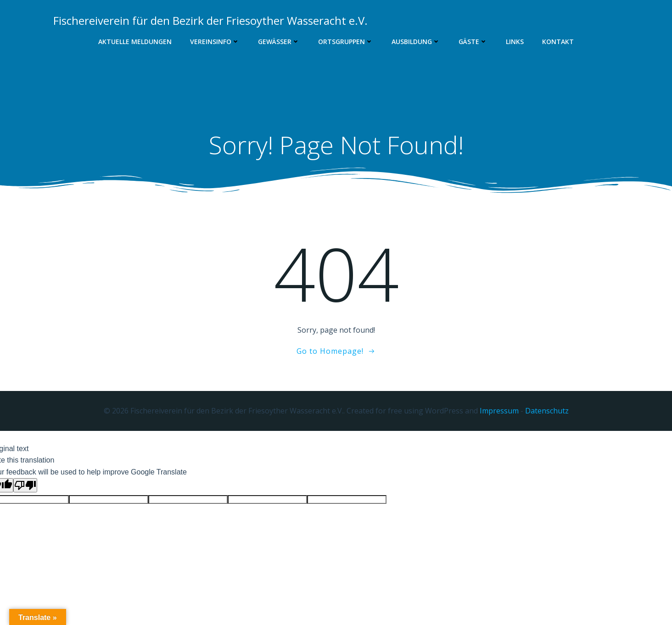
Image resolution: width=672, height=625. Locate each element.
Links (515, 42)
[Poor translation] (25, 485)
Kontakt (558, 42)
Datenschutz (547, 411)
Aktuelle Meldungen (135, 42)
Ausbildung (416, 42)
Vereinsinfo (215, 42)
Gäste (473, 42)
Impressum (499, 411)
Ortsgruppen (346, 42)
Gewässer (279, 42)
